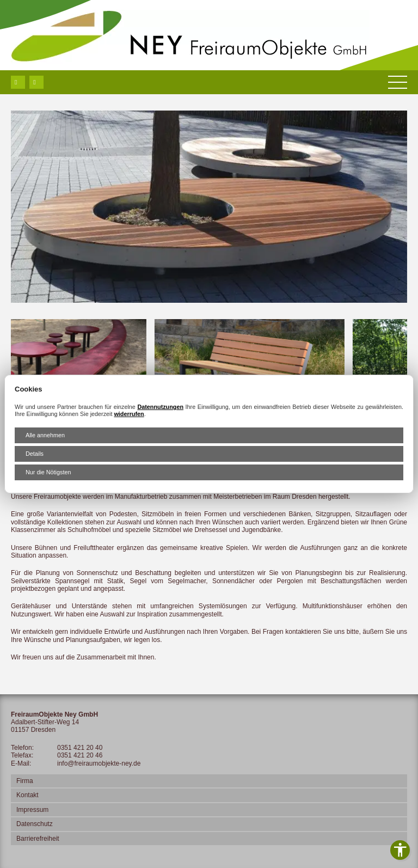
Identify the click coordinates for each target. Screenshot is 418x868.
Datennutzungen (160, 407)
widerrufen (129, 414)
